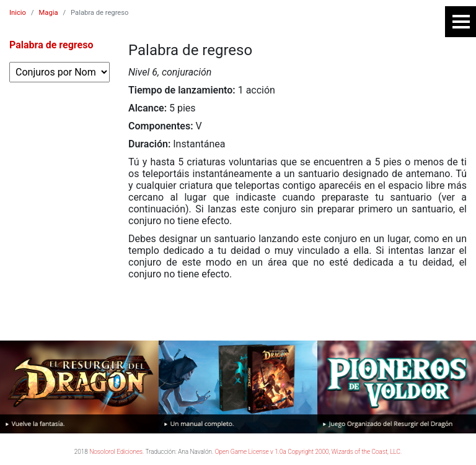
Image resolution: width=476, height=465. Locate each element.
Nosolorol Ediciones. (117, 452)
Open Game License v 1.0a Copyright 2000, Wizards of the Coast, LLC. (309, 452)
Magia (49, 13)
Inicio (18, 13)
